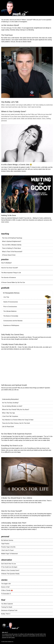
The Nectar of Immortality (11, 316)
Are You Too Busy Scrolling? (10, 403)
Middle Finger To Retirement (9, 554)
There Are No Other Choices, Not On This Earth (16, 423)
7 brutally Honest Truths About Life (14, 344)
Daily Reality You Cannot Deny (12, 335)
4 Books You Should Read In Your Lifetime (17, 498)
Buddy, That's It (6, 614)
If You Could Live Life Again (9, 567)
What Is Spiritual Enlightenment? (12, 241)
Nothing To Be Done (9, 215)
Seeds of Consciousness (11, 302)
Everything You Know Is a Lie (12, 446)
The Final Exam (7, 35)
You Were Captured (7, 604)
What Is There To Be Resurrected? (12, 252)
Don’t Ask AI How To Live (9, 564)
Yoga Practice (5, 544)
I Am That (6, 297)
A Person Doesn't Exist (9, 255)
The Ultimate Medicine (10, 311)
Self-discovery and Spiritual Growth (14, 385)
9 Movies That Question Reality (10, 574)
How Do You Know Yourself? (10, 268)
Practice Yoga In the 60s (8, 547)
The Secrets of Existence (9, 278)
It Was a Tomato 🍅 (7, 590)
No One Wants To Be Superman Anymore (16, 434)
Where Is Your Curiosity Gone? (14, 111)
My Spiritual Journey (7, 540)
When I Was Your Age (8, 413)
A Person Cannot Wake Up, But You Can (13, 282)
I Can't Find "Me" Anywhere (10, 416)
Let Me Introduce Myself (10, 25)
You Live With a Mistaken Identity (12, 245)
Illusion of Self (5, 587)
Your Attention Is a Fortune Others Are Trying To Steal (18, 420)
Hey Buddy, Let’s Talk (10, 102)
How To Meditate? (6, 263)
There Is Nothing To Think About (11, 248)
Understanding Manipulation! (10, 399)
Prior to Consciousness (10, 307)
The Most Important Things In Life (11, 273)
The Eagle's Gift (6, 584)
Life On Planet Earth (8, 427)
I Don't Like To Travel (7, 550)
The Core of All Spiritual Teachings (12, 238)
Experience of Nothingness (11, 325)
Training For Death (7, 607)
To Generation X (6, 594)
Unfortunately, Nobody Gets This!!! (14, 523)
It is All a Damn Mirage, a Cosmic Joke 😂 (17, 165)
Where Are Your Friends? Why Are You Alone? (16, 410)
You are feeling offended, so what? (12, 406)
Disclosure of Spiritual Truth (9, 610)
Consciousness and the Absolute (13, 321)
